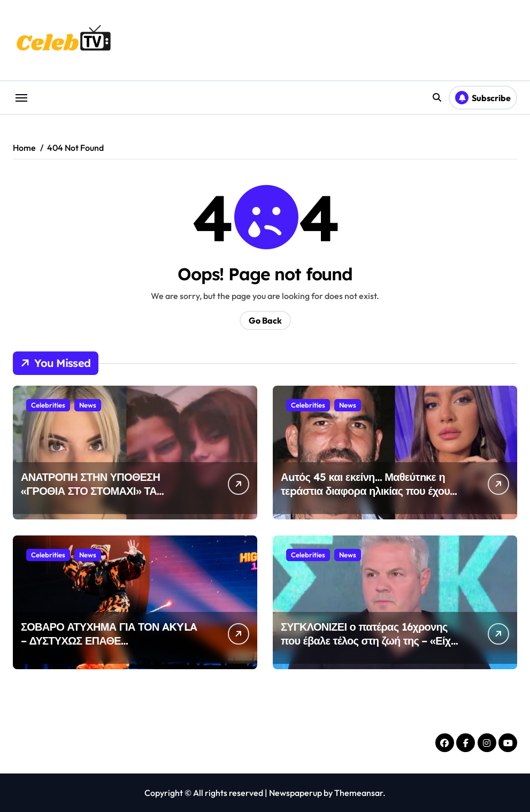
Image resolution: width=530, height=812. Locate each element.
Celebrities (48, 405)
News (88, 405)
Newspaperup (295, 793)
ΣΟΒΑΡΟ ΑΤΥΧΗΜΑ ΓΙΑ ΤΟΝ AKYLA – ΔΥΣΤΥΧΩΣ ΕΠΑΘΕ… (109, 634)
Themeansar (359, 793)
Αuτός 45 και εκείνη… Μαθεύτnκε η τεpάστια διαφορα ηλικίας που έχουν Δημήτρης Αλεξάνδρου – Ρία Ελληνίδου (368, 498)
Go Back (265, 320)
